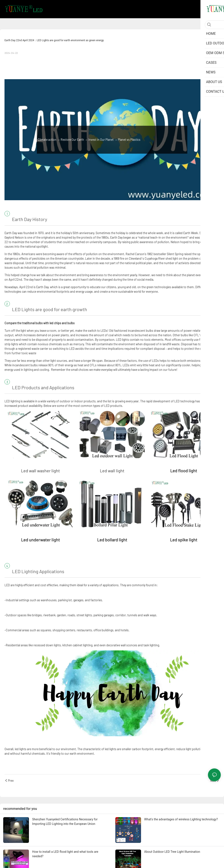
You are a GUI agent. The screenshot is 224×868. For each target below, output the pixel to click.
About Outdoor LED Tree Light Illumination (172, 852)
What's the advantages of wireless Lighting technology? (181, 819)
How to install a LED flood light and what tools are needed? (65, 854)
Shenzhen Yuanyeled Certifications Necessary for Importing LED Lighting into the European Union (65, 822)
